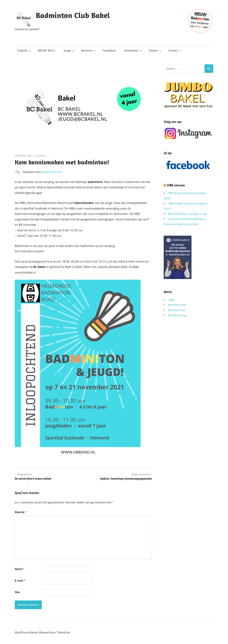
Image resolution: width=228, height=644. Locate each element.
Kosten (155, 50)
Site (17, 592)
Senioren (88, 50)
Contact (175, 50)
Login (171, 300)
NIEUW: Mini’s (46, 50)
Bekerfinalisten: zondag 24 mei (188, 214)
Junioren (41, 155)
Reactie (21, 512)
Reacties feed (176, 310)
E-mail (20, 581)
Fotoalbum (109, 50)
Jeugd (69, 50)
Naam (20, 569)
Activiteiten (133, 50)
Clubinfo (24, 50)
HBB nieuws (176, 185)
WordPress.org (177, 315)
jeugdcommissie (52, 172)
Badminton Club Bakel (73, 15)
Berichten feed (177, 305)
